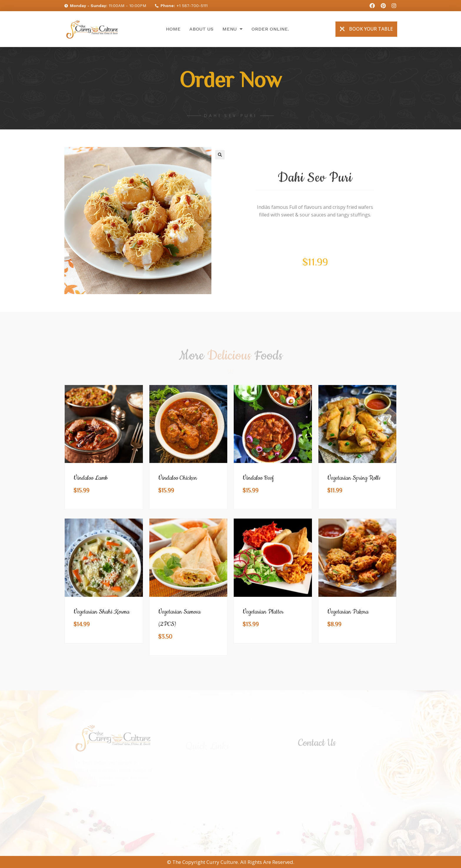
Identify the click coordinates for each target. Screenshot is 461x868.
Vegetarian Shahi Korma (101, 612)
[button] (366, 29)
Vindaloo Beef (258, 478)
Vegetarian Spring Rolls (354, 478)
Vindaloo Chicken (178, 478)
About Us (201, 29)
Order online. (270, 29)
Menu (232, 29)
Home (173, 29)
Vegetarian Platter (263, 612)
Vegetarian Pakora (348, 612)
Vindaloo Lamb (91, 478)
